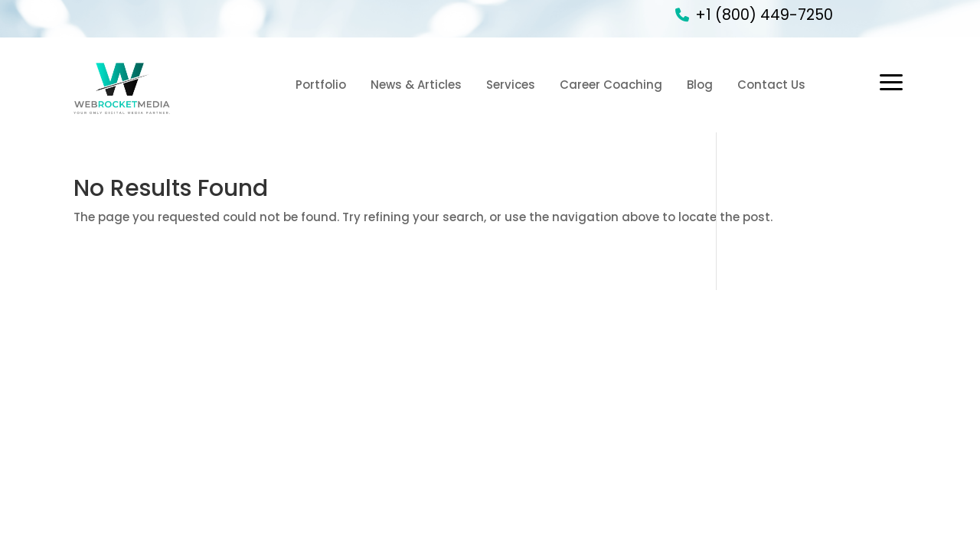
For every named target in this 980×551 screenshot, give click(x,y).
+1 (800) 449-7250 (764, 15)
